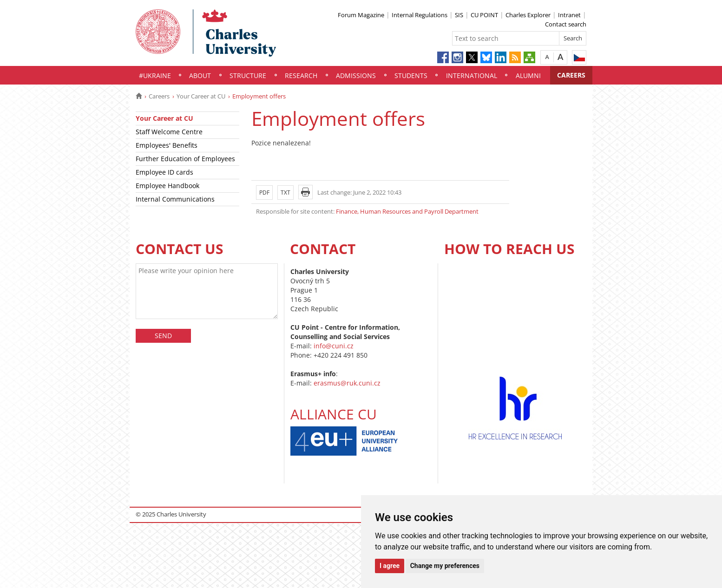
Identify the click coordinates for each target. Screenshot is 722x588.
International (472, 75)
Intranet (569, 15)
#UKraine (155, 75)
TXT (286, 193)
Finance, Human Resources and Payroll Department (407, 211)
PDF (264, 193)
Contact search (566, 24)
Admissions (356, 75)
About (200, 75)
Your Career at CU (201, 96)
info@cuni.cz (334, 346)
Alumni (528, 75)
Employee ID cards (164, 172)
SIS (459, 15)
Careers (571, 75)
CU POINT (484, 15)
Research (301, 75)
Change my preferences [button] (445, 566)
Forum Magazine (361, 15)
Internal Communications (175, 199)
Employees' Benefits (167, 145)
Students (411, 75)
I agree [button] (390, 566)
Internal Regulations (420, 15)
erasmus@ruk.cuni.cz (347, 383)
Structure (248, 75)
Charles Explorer (528, 15)
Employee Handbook (167, 186)
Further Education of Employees (185, 159)
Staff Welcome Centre (169, 132)
